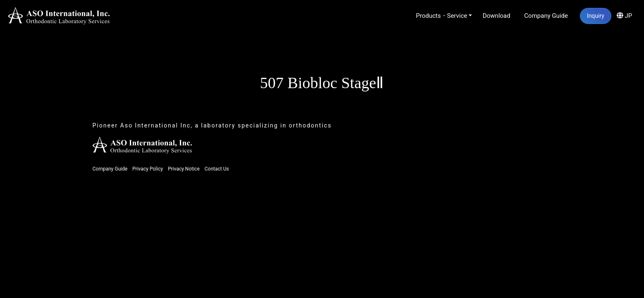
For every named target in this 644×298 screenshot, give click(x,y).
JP (624, 16)
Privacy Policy (148, 169)
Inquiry (596, 16)
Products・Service (442, 16)
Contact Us (217, 169)
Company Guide (546, 16)
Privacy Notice (184, 169)
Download (497, 16)
